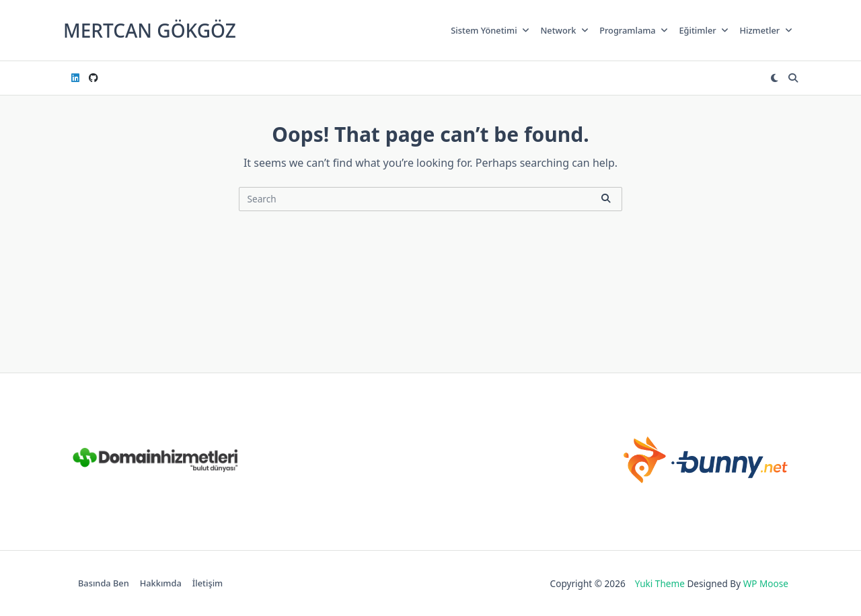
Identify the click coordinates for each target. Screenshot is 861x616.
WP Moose (766, 583)
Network (564, 30)
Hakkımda (161, 584)
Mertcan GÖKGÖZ (150, 30)
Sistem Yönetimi (490, 30)
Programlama (634, 30)
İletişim (208, 584)
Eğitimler (704, 30)
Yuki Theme (660, 583)
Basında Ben (104, 584)
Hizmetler (766, 30)
